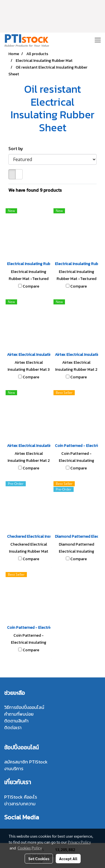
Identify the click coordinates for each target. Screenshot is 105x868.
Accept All (68, 858)
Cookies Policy (30, 848)
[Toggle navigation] (98, 40)
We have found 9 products (35, 190)
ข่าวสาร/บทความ (20, 804)
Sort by (17, 148)
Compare (31, 286)
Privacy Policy (79, 842)
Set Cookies (39, 858)
